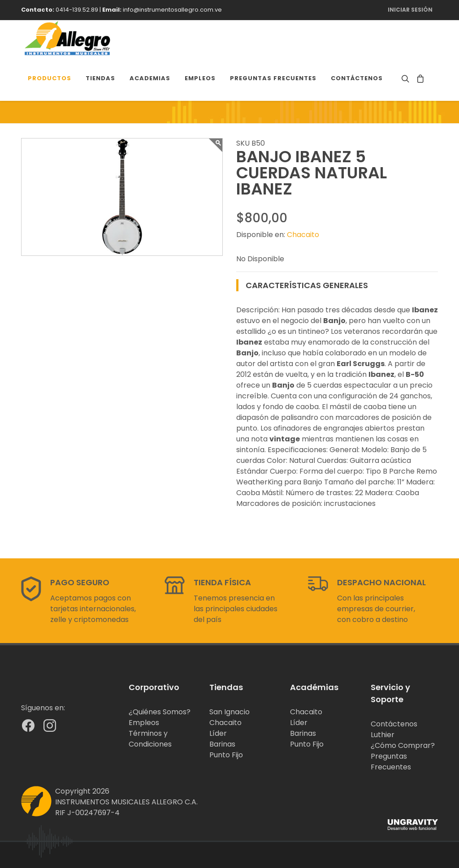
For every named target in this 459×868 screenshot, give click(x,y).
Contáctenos (394, 724)
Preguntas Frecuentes (391, 762)
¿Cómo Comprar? (403, 745)
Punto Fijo (226, 755)
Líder (218, 733)
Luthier (383, 735)
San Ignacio (229, 712)
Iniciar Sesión (410, 10)
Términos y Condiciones (150, 739)
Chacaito (303, 235)
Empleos (144, 723)
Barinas (222, 744)
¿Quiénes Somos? (160, 712)
